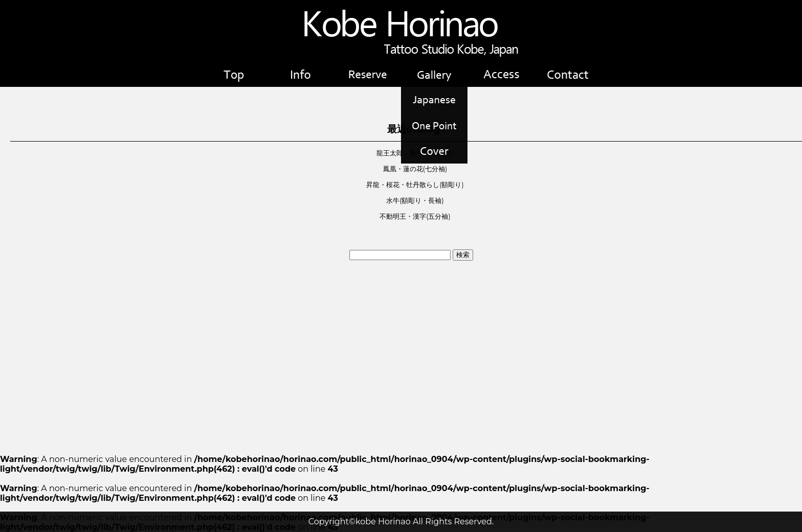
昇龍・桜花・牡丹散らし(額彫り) (415, 185)
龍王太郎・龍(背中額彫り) (415, 153)
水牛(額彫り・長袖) (415, 201)
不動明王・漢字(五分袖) (415, 216)
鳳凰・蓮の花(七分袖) (415, 169)
